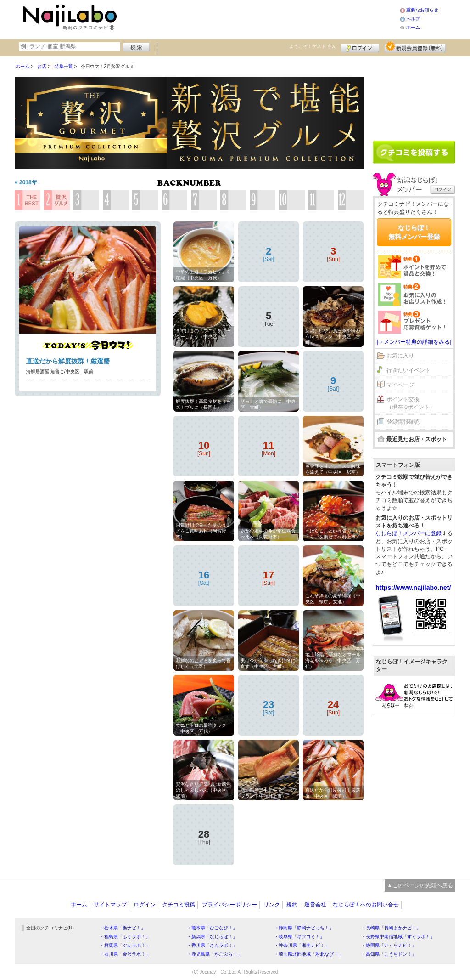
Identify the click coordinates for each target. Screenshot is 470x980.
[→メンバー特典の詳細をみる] (414, 342)
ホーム (413, 27)
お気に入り (400, 356)
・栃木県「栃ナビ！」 (123, 928)
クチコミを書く (414, 152)
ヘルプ (413, 19)
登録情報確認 (403, 422)
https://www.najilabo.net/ (413, 588)
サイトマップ (110, 905)
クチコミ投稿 (179, 905)
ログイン (360, 47)
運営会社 (315, 905)
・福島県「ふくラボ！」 (125, 937)
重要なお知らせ (422, 10)
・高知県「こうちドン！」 (389, 954)
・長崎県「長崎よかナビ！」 (391, 928)
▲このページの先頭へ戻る (420, 885)
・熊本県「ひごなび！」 (212, 928)
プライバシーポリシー (229, 905)
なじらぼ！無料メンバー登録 (414, 232)
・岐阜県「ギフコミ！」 (299, 937)
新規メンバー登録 (415, 47)
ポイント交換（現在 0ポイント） (411, 403)
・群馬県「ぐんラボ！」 (125, 945)
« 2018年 (26, 182)
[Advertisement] (260, 18)
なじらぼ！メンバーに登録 (408, 533)
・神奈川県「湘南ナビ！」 (302, 945)
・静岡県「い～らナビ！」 (389, 945)
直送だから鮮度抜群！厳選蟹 (68, 361)
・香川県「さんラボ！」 (212, 945)
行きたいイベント (408, 370)
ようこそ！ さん (313, 46)
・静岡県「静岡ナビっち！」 (304, 928)
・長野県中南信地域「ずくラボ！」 (398, 937)
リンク (272, 905)
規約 (292, 905)
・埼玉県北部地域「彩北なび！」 (308, 954)
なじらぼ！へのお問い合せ (366, 905)
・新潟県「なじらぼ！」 (212, 937)
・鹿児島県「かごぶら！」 (214, 954)
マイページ (400, 385)
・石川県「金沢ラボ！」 (125, 954)
